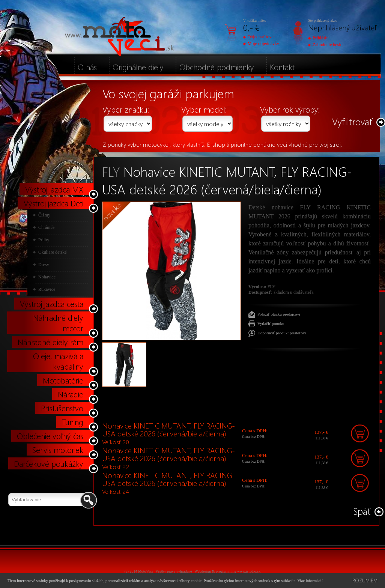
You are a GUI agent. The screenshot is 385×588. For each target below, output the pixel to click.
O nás (87, 67)
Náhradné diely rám (50, 342)
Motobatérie (63, 380)
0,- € (251, 27)
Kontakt (282, 67)
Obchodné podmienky (217, 67)
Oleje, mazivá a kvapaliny (58, 361)
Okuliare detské (53, 252)
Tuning (73, 422)
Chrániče (46, 227)
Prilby (44, 240)
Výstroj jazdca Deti (53, 203)
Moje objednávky (261, 44)
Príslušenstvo (62, 408)
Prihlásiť (318, 38)
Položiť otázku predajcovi (279, 314)
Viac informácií (310, 580)
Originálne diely (138, 67)
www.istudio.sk (249, 571)
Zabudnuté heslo (325, 45)
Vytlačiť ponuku (271, 323)
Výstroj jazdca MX (54, 189)
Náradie (71, 394)
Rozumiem (365, 580)
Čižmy (44, 215)
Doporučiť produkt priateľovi (282, 333)
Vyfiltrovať (352, 121)
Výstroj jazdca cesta (52, 304)
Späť (362, 511)
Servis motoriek (58, 450)
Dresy (44, 265)
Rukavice (47, 289)
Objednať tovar (259, 37)
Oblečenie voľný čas (50, 436)
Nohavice (47, 277)
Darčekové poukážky (49, 463)
